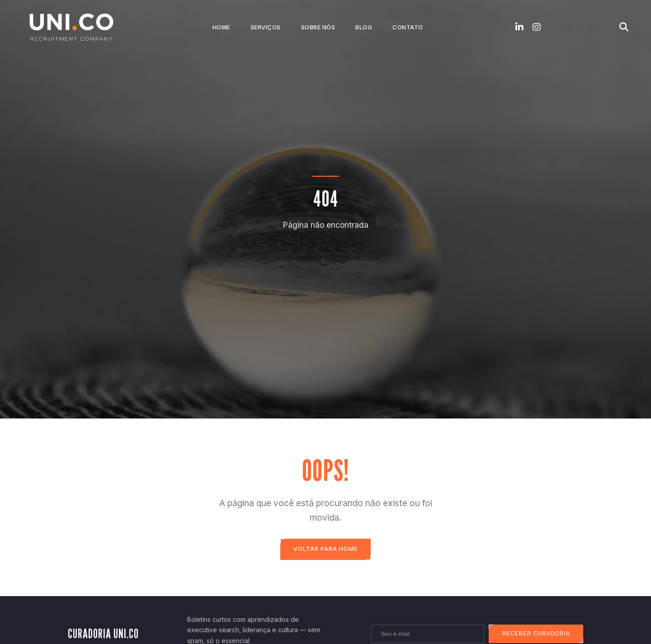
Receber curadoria (535, 635)
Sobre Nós (318, 27)
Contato (408, 27)
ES (593, 27)
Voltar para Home (325, 549)
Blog (364, 27)
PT (568, 27)
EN (580, 27)
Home (221, 27)
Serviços (266, 27)
